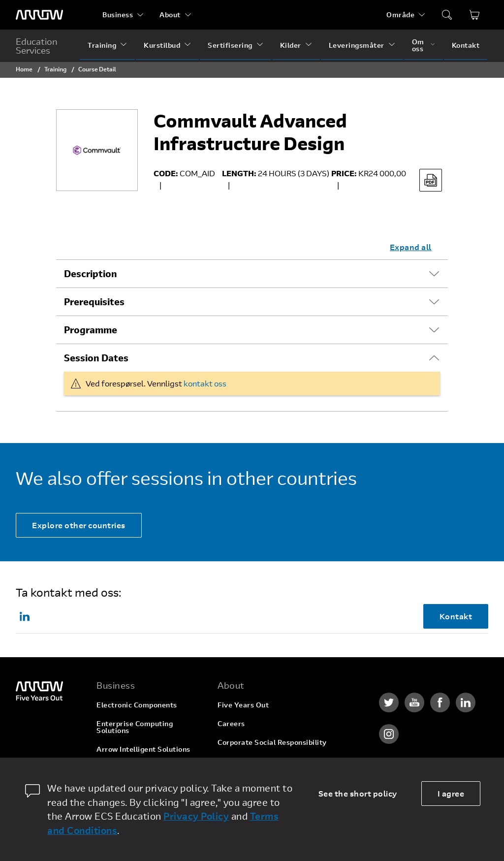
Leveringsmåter (357, 45)
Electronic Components (137, 705)
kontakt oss (205, 383)
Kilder (291, 45)
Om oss (418, 45)
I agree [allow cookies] (451, 793)
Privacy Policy (196, 816)
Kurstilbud (162, 45)
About (170, 15)
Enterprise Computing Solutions (135, 727)
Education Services (37, 46)
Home (24, 69)
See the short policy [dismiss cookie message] (358, 793)
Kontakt (466, 45)
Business (118, 15)
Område (400, 15)
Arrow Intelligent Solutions (143, 749)
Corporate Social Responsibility (272, 742)
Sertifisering (230, 45)
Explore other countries (79, 525)
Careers (231, 723)
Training (102, 45)
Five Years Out (243, 705)
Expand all (411, 247)
